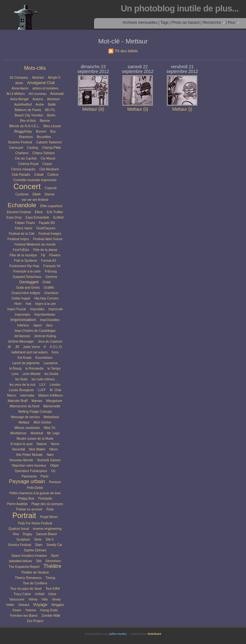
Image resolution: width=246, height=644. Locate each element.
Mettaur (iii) (93, 109)
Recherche (213, 23)
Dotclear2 (154, 634)
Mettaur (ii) (138, 109)
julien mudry (118, 634)
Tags (164, 23)
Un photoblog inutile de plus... (180, 8)
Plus (233, 23)
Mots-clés (35, 68)
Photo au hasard (186, 23)
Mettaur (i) (182, 109)
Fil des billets (126, 51)
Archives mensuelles (140, 23)
